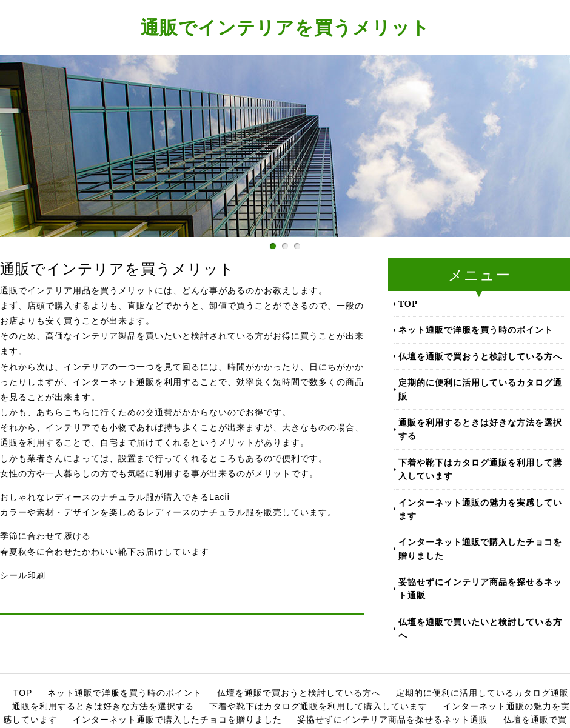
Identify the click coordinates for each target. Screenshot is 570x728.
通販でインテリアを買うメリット (285, 27)
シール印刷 (23, 575)
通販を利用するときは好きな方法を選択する (480, 429)
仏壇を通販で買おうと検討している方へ (480, 356)
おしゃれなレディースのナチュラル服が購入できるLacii (115, 497)
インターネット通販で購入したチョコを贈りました (480, 548)
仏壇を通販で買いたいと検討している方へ (480, 628)
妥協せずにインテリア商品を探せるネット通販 (480, 588)
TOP (408, 303)
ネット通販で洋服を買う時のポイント (476, 329)
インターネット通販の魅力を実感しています (480, 509)
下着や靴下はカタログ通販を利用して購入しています (480, 469)
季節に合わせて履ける (45, 536)
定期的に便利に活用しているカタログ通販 (480, 389)
